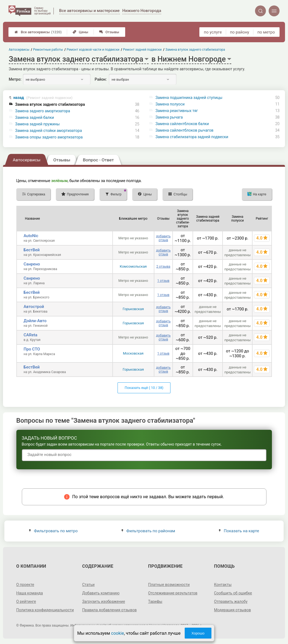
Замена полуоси (170, 104)
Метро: (15, 79)
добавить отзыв (163, 238)
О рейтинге (26, 601)
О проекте (25, 585)
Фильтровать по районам (148, 531)
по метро (266, 32)
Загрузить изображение (103, 601)
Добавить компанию (101, 593)
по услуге (213, 32)
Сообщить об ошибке (233, 593)
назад (43, 98)
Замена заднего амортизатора (43, 111)
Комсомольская (133, 266)
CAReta (31, 335)
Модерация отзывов (232, 610)
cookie (117, 633)
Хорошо (198, 633)
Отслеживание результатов (173, 593)
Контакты (223, 585)
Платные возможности (169, 585)
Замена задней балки (35, 117)
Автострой (34, 307)
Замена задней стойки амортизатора (49, 131)
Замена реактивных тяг (177, 111)
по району (239, 32)
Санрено (32, 264)
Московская (133, 353)
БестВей (32, 250)
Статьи (88, 585)
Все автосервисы (38, 32)
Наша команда (30, 593)
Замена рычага (169, 117)
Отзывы (109, 32)
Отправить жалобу (231, 601)
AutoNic (31, 236)
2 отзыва (163, 267)
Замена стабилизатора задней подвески (192, 137)
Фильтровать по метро (53, 531)
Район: (101, 79)
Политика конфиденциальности (45, 610)
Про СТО (32, 349)
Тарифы (155, 601)
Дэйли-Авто (35, 321)
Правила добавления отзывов (109, 610)
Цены (80, 32)
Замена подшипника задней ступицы (189, 98)
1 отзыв (163, 281)
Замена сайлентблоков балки (182, 124)
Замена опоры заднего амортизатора (49, 137)
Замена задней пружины (37, 124)
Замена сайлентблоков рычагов (184, 130)
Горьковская (133, 309)
